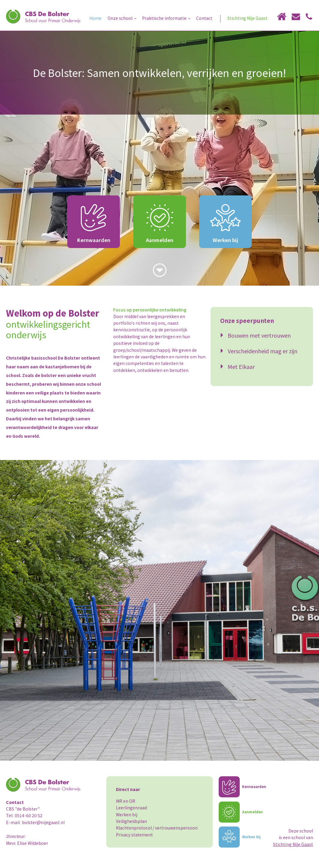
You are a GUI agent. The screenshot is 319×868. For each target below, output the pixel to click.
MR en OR (126, 801)
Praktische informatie (164, 18)
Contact (204, 18)
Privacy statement (134, 835)
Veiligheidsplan (131, 821)
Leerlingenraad (131, 808)
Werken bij (127, 814)
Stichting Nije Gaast (247, 18)
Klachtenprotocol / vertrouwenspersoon (157, 828)
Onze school (120, 18)
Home (95, 18)
